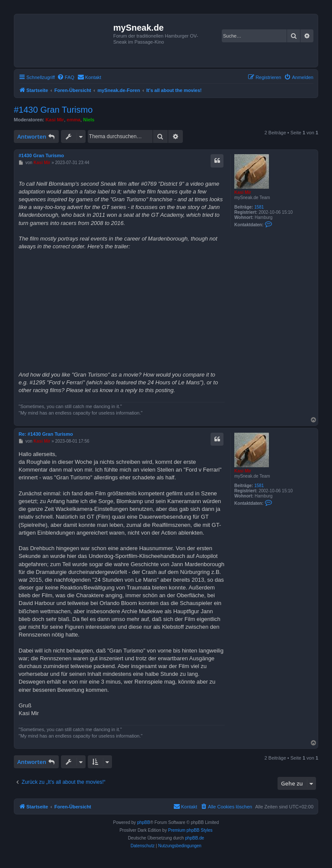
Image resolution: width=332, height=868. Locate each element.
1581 (259, 207)
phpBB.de (195, 838)
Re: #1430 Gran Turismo (46, 434)
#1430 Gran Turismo (53, 110)
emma (73, 120)
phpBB (144, 822)
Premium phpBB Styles (190, 830)
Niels (89, 120)
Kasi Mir (55, 120)
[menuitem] (66, 77)
